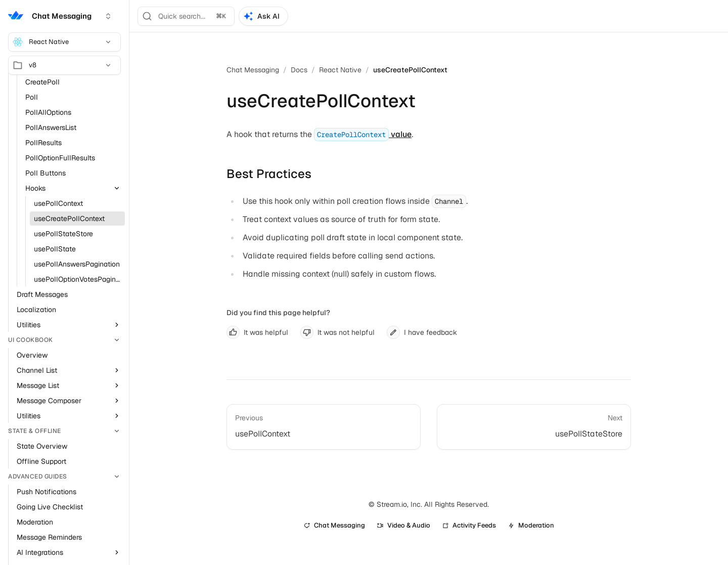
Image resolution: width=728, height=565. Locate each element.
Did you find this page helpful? (278, 313)
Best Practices (269, 174)
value (363, 134)
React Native (62, 42)
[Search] (186, 16)
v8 (62, 65)
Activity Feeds (469, 525)
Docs (299, 70)
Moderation (531, 525)
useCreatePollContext (410, 70)
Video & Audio (404, 525)
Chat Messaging (253, 70)
